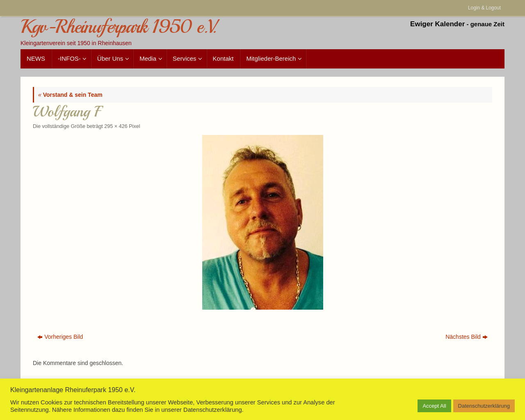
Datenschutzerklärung (484, 406)
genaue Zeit (487, 24)
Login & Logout (484, 8)
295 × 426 (116, 126)
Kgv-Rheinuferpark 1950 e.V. (118, 27)
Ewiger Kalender (437, 24)
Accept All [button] (434, 406)
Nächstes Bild (467, 337)
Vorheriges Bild (60, 337)
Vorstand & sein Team (70, 95)
